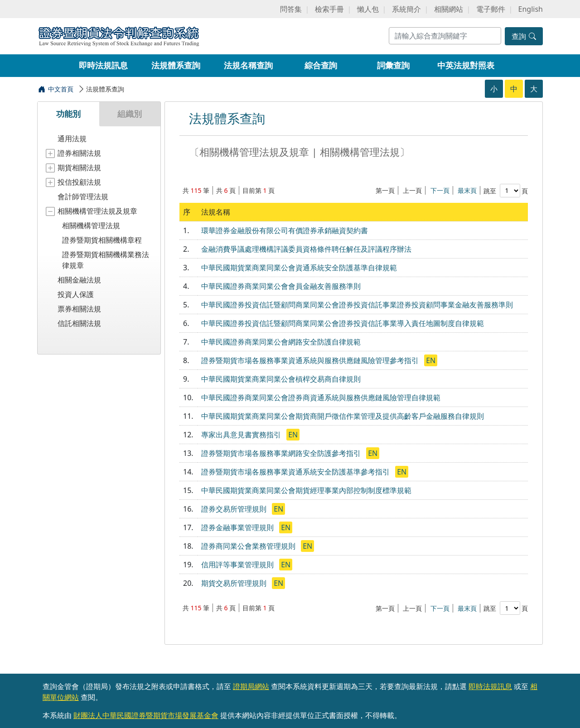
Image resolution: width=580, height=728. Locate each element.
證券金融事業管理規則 (238, 527)
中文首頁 (61, 89)
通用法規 (72, 139)
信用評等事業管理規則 (238, 565)
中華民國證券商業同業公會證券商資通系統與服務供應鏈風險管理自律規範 (321, 398)
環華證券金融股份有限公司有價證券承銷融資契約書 (285, 230)
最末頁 (467, 190)
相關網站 (449, 9)
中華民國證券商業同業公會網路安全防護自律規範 (281, 342)
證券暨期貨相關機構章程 (102, 240)
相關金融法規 (79, 280)
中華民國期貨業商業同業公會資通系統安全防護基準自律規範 (299, 268)
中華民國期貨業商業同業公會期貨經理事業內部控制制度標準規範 (306, 490)
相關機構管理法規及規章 (97, 211)
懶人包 (368, 9)
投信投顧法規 (79, 182)
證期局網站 (251, 686)
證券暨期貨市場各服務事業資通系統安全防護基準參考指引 (296, 472)
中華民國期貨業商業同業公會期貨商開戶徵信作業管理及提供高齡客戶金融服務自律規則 (343, 416)
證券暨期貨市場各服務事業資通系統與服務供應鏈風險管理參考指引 (311, 360)
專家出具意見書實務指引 (242, 435)
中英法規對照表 (466, 65)
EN (431, 360)
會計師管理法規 (83, 196)
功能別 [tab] (68, 114)
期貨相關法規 (79, 168)
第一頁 (385, 190)
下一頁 (440, 190)
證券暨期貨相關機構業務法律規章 (106, 260)
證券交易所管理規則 (235, 509)
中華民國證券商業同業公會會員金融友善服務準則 (281, 286)
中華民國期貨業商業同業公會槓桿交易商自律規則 (281, 379)
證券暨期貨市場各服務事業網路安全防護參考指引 (282, 453)
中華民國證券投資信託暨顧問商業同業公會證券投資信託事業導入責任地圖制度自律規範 (343, 323)
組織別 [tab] (130, 114)
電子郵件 (491, 9)
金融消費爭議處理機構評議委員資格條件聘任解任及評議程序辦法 (306, 249)
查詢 (524, 36)
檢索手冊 (329, 9)
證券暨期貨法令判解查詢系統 (119, 36)
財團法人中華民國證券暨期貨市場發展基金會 (146, 715)
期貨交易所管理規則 (235, 583)
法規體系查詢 (176, 65)
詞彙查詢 (393, 65)
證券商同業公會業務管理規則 (249, 546)
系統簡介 (406, 9)
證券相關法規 (79, 153)
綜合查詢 (321, 65)
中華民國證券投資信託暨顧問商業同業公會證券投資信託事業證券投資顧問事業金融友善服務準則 (357, 305)
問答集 (291, 9)
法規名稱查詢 (248, 65)
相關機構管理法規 (91, 225)
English (531, 9)
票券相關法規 (79, 309)
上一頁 (412, 190)
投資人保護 (76, 294)
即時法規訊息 (103, 65)
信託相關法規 (79, 323)
